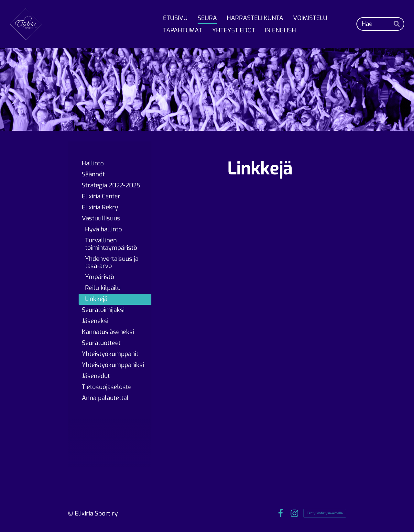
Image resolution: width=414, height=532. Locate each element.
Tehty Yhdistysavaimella (325, 513)
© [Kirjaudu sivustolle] (71, 513)
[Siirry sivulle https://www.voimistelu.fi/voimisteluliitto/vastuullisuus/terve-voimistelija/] (304, 297)
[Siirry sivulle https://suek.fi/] (216, 297)
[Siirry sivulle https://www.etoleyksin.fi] (260, 218)
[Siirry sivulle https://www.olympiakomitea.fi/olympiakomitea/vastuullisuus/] (260, 385)
